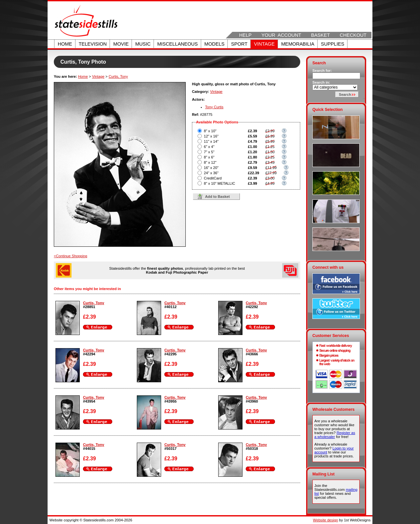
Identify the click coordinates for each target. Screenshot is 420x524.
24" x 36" (211, 173)
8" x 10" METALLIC (219, 183)
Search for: (322, 71)
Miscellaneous (178, 44)
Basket (320, 35)
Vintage (264, 44)
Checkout (353, 35)
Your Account (281, 35)
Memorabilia (298, 44)
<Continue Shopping (71, 256)
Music (143, 44)
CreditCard (213, 178)
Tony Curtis (214, 107)
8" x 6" (209, 157)
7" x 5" (209, 152)
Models (214, 44)
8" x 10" (210, 131)
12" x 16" (211, 136)
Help (245, 35)
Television (93, 44)
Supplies (333, 44)
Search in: (321, 82)
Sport (239, 44)
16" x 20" (211, 168)
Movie (121, 44)
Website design (325, 520)
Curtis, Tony (118, 76)
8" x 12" (210, 162)
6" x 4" (209, 147)
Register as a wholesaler (335, 435)
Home (65, 44)
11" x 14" (211, 141)
